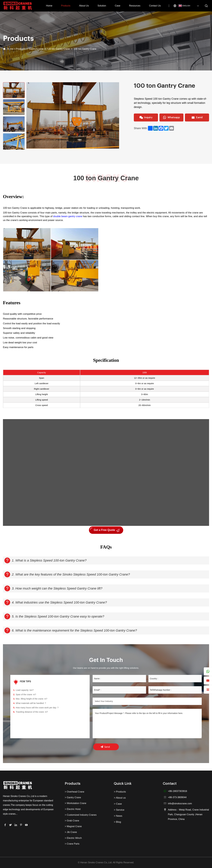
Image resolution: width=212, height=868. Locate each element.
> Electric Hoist (73, 809)
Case (118, 6)
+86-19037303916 (177, 791)
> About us (120, 798)
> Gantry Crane (73, 797)
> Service (119, 810)
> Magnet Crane (73, 826)
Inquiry (146, 117)
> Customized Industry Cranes (81, 815)
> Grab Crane (72, 821)
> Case (118, 804)
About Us (84, 6)
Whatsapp (171, 117)
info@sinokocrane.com (180, 804)
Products (66, 6)
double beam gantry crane (68, 216)
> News (118, 816)
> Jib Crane (71, 832)
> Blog (117, 822)
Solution (102, 6)
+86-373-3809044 (177, 797)
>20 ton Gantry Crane (58, 49)
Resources (135, 6)
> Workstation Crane (76, 803)
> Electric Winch (73, 838)
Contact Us (155, 6)
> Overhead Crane (74, 792)
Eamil (197, 117)
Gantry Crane (36, 49)
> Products (120, 792)
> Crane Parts (72, 844)
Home (49, 6)
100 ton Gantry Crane (85, 49)
